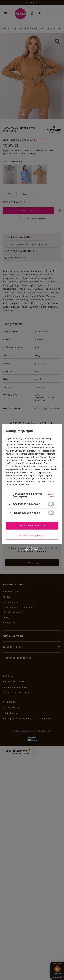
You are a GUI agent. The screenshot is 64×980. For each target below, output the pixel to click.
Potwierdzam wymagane (32, 536)
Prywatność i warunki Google (37, 463)
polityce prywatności (29, 457)
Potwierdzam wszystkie (32, 526)
